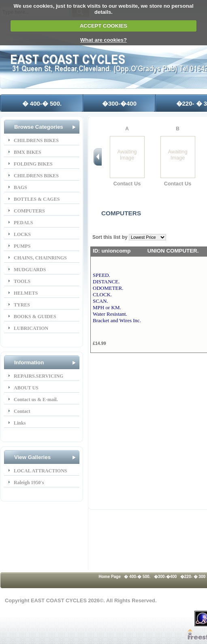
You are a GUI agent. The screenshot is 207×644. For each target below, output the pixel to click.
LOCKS (22, 234)
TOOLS (22, 281)
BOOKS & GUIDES (35, 317)
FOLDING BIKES (33, 164)
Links (20, 423)
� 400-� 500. (42, 103)
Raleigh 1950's (29, 482)
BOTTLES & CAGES (37, 199)
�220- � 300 (193, 577)
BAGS (20, 187)
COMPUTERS (29, 211)
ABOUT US (26, 388)
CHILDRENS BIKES (36, 140)
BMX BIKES (28, 152)
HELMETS (26, 293)
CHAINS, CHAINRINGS (40, 258)
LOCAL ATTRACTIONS (40, 471)
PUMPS (22, 246)
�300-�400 (119, 103)
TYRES (22, 305)
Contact (22, 411)
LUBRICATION (31, 328)
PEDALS (23, 223)
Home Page (110, 577)
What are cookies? (103, 40)
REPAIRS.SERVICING (38, 376)
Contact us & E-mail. (36, 400)
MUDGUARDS (30, 270)
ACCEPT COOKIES (103, 26)
